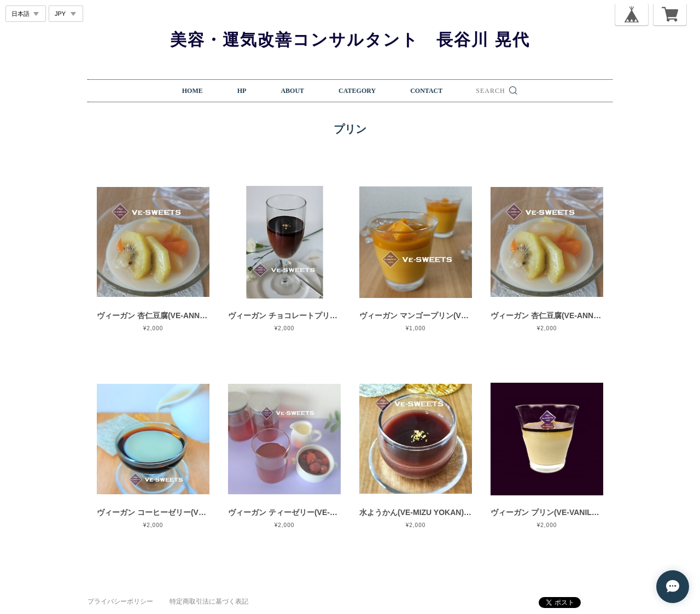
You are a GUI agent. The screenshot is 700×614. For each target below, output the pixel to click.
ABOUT (292, 91)
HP (242, 91)
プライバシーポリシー (120, 601)
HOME (192, 91)
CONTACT (426, 91)
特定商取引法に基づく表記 (209, 601)
